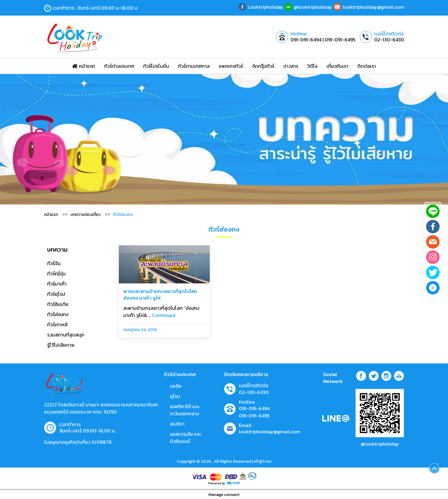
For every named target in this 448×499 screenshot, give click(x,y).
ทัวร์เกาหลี (57, 324)
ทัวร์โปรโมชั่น (156, 66)
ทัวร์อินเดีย (58, 304)
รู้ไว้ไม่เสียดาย (61, 345)
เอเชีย (176, 386)
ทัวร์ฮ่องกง (58, 314)
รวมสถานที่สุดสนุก (66, 335)
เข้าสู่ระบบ (263, 461)
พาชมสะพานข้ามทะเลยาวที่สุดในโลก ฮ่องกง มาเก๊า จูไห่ (160, 294)
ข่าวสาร (291, 66)
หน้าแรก (84, 66)
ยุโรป (175, 396)
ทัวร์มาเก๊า (57, 284)
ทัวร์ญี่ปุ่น (56, 273)
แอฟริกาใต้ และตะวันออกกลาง (185, 410)
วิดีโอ (312, 66)
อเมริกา (177, 424)
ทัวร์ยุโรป (56, 294)
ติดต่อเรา (367, 66)
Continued (164, 315)
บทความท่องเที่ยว (86, 215)
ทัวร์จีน (54, 263)
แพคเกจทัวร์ (231, 66)
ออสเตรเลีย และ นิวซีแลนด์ (186, 438)
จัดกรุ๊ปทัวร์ (263, 66)
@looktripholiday (380, 444)
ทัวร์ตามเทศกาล (194, 66)
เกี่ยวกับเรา (337, 66)
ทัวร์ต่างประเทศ (119, 66)
